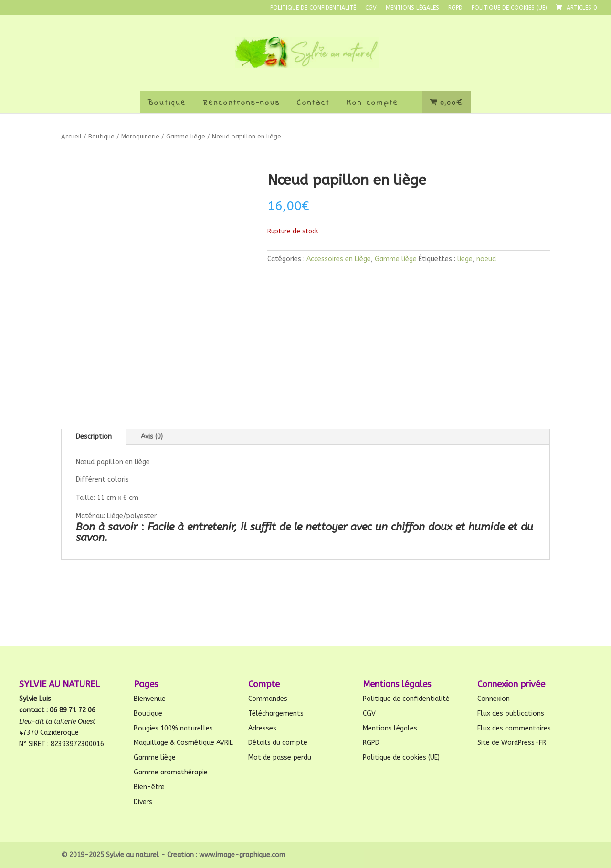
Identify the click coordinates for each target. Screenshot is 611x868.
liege (465, 259)
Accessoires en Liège (339, 259)
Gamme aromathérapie (171, 772)
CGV (371, 8)
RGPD (455, 8)
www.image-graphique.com (242, 855)
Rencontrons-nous (242, 103)
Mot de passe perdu (280, 757)
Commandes (268, 699)
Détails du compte (278, 743)
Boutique (167, 103)
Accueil (71, 136)
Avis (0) (152, 437)
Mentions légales (412, 8)
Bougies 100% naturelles (173, 728)
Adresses (262, 728)
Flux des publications (511, 714)
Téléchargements (276, 714)
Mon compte (373, 103)
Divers (143, 802)
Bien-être (149, 787)
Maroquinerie (140, 136)
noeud (486, 259)
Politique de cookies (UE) (509, 8)
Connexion (494, 699)
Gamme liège (186, 136)
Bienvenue (150, 699)
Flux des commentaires (514, 728)
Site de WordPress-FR (512, 743)
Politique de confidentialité (313, 8)
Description (94, 437)
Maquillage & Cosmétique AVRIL (183, 743)
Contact (313, 103)
